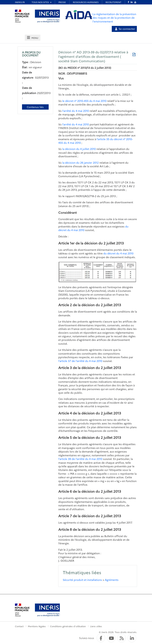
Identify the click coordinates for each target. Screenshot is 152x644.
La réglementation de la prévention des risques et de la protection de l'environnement (114, 18)
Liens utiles (96, 626)
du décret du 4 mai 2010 (118, 253)
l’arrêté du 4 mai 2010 (76, 111)
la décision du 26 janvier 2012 (80, 163)
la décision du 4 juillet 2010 (79, 149)
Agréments (112, 580)
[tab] (32, 38)
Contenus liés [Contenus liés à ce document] (35, 107)
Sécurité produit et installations (82, 580)
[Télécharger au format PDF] (134, 55)
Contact (19, 626)
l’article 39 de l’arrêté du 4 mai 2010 (80, 459)
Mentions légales (37, 626)
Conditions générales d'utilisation (68, 626)
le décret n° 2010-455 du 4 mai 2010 (84, 101)
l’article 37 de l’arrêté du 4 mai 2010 (80, 361)
